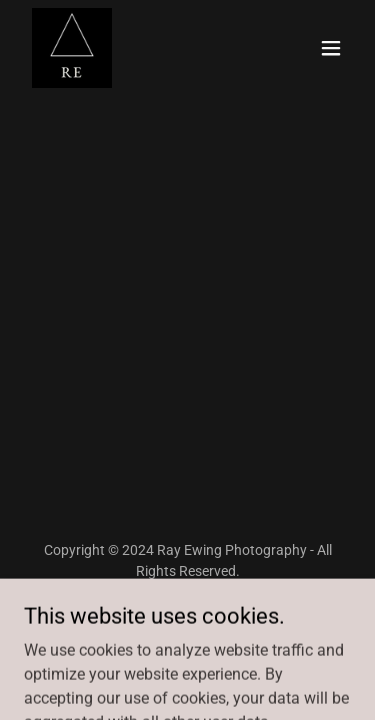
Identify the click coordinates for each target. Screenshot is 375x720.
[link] (72, 48)
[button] (331, 48)
